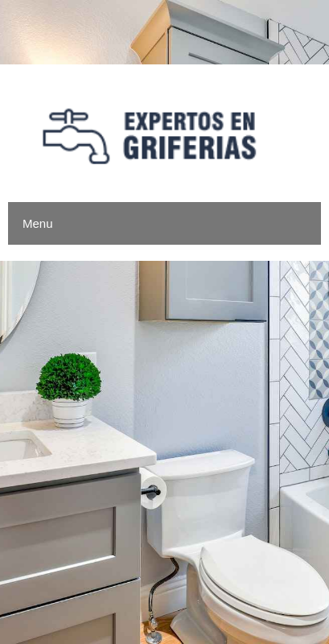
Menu (38, 223)
